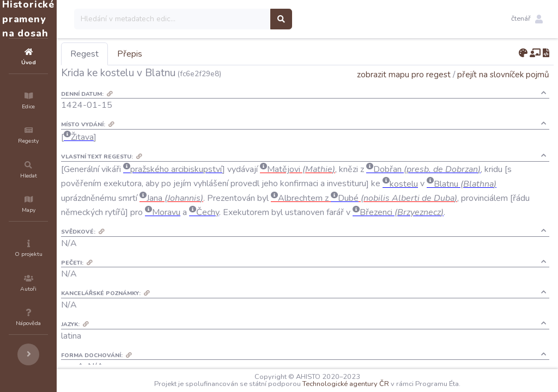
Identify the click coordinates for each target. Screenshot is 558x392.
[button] (527, 19)
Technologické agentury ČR (378, 384)
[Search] (238, 19)
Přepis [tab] (195, 54)
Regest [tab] (150, 54)
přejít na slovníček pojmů (503, 74)
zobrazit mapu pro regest (404, 74)
